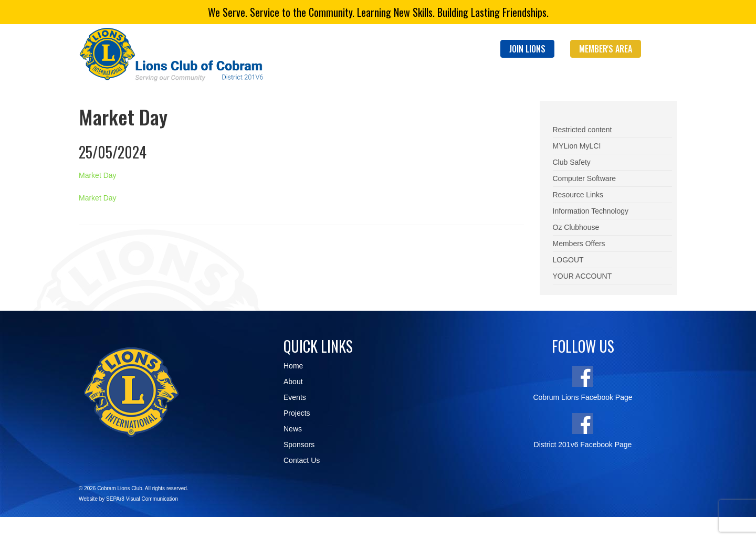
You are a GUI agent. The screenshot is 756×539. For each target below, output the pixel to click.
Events (295, 397)
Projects (297, 413)
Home (293, 366)
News (293, 429)
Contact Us (302, 460)
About (293, 382)
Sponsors (299, 445)
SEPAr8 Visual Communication (142, 499)
